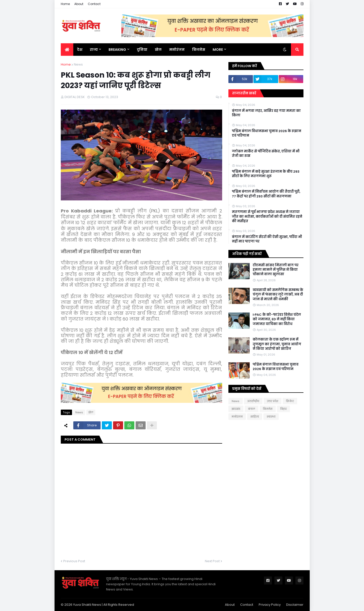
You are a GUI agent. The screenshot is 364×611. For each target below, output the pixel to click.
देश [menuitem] (80, 50)
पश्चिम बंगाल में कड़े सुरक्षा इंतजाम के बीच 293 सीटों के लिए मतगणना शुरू (266, 174)
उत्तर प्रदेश (273, 401)
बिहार (283, 409)
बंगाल (252, 409)
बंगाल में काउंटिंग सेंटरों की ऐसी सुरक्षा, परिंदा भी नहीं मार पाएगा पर (267, 239)
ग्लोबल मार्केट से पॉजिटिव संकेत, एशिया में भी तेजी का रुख (266, 154)
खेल (91, 412)
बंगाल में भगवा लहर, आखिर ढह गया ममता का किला (266, 113)
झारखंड (236, 409)
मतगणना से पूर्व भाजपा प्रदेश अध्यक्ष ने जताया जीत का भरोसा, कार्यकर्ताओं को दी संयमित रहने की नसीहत (267, 216)
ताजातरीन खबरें (244, 93)
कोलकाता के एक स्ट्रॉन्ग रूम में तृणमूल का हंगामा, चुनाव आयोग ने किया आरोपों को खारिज (277, 344)
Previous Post (74, 561)
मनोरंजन (237, 417)
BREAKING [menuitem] (117, 50)
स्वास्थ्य (271, 417)
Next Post (212, 561)
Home (65, 4)
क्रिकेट (290, 401)
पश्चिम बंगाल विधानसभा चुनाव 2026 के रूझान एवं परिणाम (267, 133)
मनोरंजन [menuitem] (177, 50)
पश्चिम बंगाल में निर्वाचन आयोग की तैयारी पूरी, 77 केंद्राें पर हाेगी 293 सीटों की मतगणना (266, 194)
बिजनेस (268, 409)
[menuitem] (67, 50)
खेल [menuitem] (158, 50)
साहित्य (255, 417)
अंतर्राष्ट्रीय (253, 401)
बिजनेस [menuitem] (199, 50)
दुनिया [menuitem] (142, 50)
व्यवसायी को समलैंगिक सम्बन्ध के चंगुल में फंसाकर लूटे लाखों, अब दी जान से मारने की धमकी (278, 294)
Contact (94, 4)
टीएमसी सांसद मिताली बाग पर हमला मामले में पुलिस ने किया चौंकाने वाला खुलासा (276, 270)
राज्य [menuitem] (94, 50)
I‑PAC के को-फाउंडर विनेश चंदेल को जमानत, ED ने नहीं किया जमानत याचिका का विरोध (277, 319)
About (79, 4)
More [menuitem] (218, 50)
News (78, 64)
